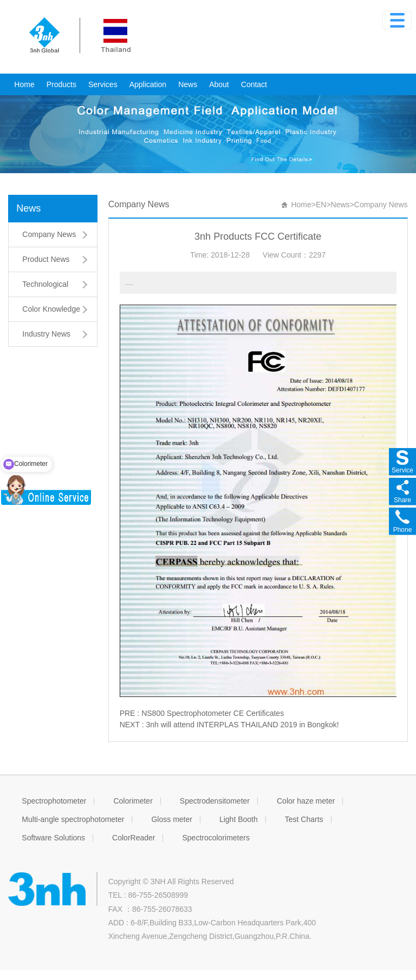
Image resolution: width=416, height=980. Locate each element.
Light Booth (239, 819)
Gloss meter (171, 819)
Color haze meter (306, 801)
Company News (49, 234)
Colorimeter (133, 801)
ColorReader (134, 838)
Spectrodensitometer (215, 801)
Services (103, 84)
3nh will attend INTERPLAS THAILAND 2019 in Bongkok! (242, 725)
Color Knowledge (51, 309)
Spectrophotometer (54, 801)
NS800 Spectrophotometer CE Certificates (213, 713)
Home (24, 84)
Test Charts (304, 819)
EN (321, 205)
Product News (46, 259)
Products (61, 84)
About (219, 84)
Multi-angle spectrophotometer (73, 819)
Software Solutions (53, 838)
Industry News (46, 334)
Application (148, 84)
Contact (254, 84)
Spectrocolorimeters (216, 838)
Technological (45, 284)
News (188, 84)
